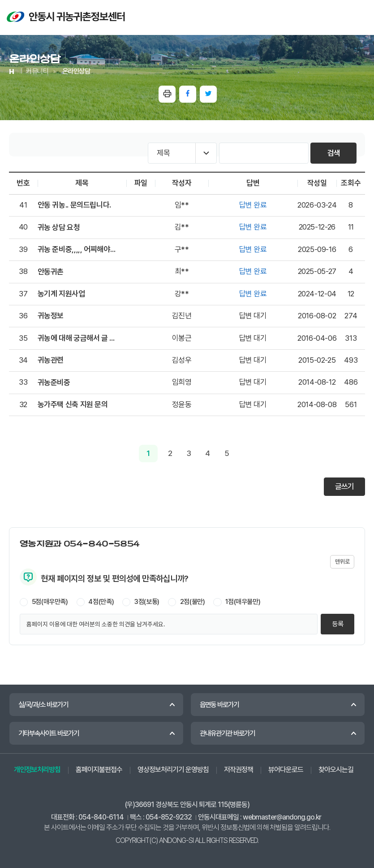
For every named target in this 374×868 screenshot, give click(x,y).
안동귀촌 (51, 272)
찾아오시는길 (336, 770)
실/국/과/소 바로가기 (43, 705)
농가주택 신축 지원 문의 (73, 404)
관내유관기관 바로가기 (227, 733)
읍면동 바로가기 (219, 705)
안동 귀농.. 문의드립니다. (74, 205)
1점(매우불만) (243, 602)
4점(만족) (101, 602)
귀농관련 (51, 360)
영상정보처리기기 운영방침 (173, 770)
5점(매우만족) (50, 602)
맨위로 (342, 562)
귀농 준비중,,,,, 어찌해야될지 (78, 249)
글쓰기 (344, 486)
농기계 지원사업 (61, 294)
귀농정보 (51, 316)
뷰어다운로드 (286, 770)
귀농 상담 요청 (59, 227)
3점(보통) (147, 602)
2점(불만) (193, 602)
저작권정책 (239, 770)
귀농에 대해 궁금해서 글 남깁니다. (78, 338)
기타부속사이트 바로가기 (49, 733)
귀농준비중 (54, 382)
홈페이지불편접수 (99, 770)
